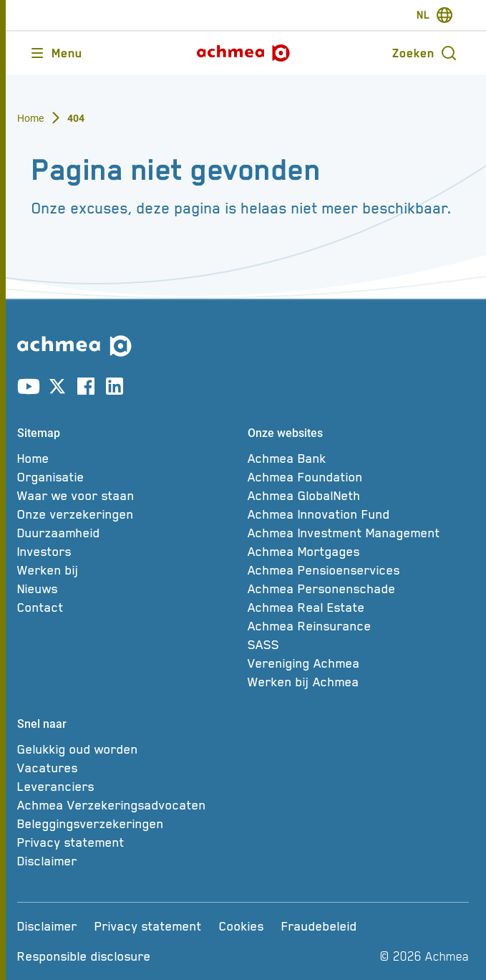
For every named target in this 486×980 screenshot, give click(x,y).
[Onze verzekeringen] (128, 514)
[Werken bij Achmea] (359, 682)
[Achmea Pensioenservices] (359, 570)
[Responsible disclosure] (84, 956)
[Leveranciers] (128, 787)
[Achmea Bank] (359, 458)
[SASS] (359, 645)
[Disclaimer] (128, 861)
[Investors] (128, 552)
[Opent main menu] (55, 53)
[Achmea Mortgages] (359, 552)
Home (31, 118)
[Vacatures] (128, 768)
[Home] (128, 458)
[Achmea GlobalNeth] (359, 496)
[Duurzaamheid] (128, 533)
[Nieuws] (128, 589)
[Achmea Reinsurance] (359, 626)
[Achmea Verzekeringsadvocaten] (128, 805)
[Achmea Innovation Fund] (359, 514)
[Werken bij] (128, 570)
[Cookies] (242, 926)
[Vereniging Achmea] (359, 663)
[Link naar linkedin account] (115, 389)
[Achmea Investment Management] (359, 533)
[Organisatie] (128, 477)
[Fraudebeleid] (319, 926)
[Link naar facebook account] (86, 389)
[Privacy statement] (128, 842)
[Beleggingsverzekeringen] (128, 824)
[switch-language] (435, 15)
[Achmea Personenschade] (359, 589)
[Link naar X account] (57, 389)
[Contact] (128, 607)
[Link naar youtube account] (29, 389)
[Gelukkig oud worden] (128, 749)
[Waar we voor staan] (128, 496)
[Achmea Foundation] (359, 477)
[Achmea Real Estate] (359, 607)
